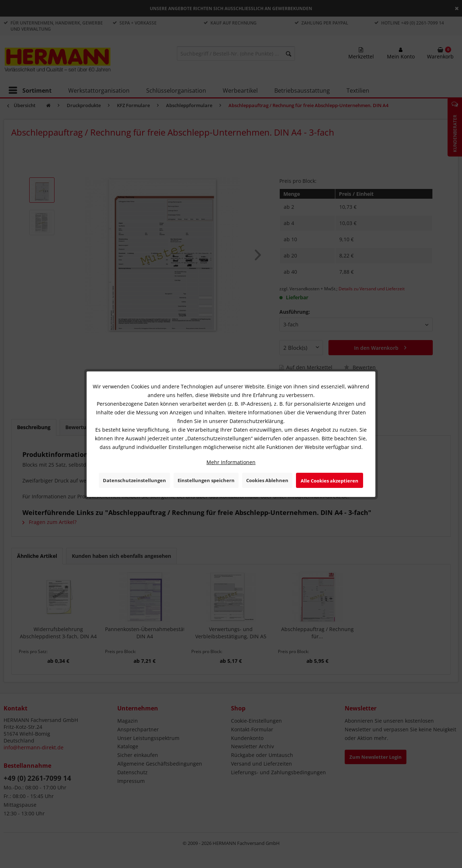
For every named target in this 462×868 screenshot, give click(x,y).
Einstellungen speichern (206, 480)
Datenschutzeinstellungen (134, 480)
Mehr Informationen (231, 462)
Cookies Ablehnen (267, 480)
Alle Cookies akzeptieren (330, 481)
